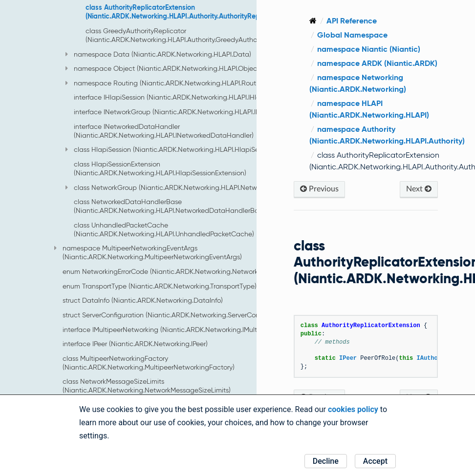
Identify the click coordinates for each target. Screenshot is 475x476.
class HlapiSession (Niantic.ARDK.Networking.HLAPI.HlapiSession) (171, 149)
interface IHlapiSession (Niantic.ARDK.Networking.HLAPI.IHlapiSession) (183, 97)
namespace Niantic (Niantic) (369, 49)
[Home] (313, 21)
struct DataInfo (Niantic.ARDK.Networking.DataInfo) (143, 300)
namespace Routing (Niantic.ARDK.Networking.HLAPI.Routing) (167, 83)
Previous (319, 189)
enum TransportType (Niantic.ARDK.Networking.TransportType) (160, 286)
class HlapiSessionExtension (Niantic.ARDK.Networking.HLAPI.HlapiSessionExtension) (160, 168)
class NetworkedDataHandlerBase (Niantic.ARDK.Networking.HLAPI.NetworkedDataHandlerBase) (171, 206)
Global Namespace (352, 35)
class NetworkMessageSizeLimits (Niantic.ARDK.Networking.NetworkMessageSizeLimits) (147, 386)
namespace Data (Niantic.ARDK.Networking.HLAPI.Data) (158, 54)
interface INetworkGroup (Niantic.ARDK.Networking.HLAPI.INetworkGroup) (188, 112)
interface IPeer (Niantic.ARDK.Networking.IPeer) (135, 344)
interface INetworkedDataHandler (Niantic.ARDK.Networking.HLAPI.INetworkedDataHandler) (164, 131)
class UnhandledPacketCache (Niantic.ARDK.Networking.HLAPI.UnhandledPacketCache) (164, 229)
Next (419, 189)
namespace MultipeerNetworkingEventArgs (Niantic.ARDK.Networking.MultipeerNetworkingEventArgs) (148, 252)
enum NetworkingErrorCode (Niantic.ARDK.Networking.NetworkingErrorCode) (181, 271)
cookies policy (353, 409)
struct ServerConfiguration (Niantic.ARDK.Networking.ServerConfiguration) (177, 315)
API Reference (352, 21)
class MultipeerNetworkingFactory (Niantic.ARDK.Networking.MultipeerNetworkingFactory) (149, 363)
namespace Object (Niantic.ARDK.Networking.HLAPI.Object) (163, 68)
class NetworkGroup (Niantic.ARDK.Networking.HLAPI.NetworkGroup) (177, 187)
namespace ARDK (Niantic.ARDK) (377, 63)
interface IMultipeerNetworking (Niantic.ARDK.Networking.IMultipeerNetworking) (186, 330)
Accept (375, 461)
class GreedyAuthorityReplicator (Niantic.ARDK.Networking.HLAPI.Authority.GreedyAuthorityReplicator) (193, 35)
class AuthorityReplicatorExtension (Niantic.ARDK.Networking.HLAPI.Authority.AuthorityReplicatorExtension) (199, 12)
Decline (326, 461)
